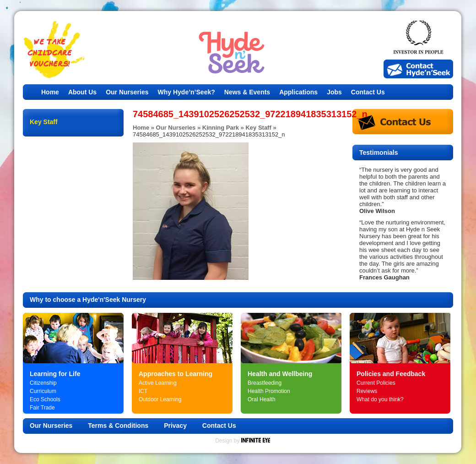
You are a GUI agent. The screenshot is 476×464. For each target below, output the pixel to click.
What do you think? (380, 399)
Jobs (334, 92)
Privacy (175, 426)
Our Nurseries (127, 92)
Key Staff (258, 128)
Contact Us (368, 92)
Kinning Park (221, 128)
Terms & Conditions (118, 426)
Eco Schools (45, 399)
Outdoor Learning (160, 399)
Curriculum (43, 391)
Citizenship (43, 383)
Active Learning (158, 383)
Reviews (367, 391)
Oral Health (262, 399)
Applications (298, 92)
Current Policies (376, 383)
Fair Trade (42, 408)
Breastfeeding (265, 383)
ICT (143, 391)
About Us (82, 92)
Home (50, 92)
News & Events (247, 92)
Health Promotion (269, 391)
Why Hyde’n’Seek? (187, 92)
